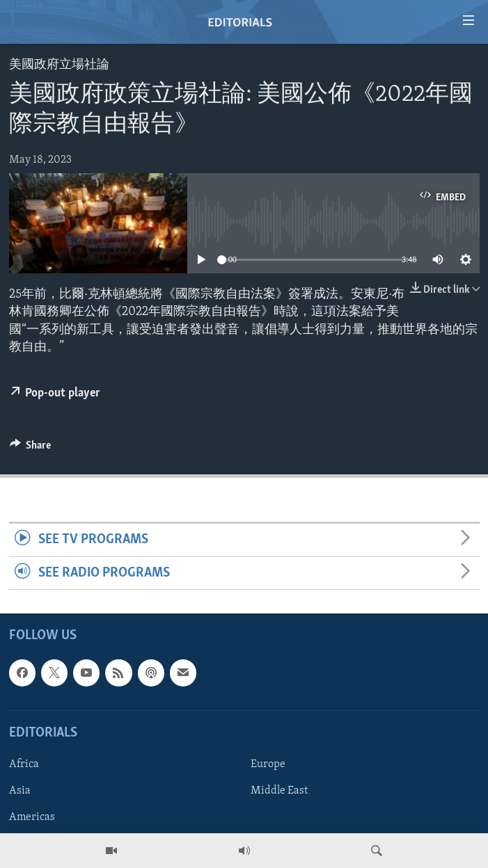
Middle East (279, 791)
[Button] (31, 449)
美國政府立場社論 (59, 65)
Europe (268, 764)
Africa (24, 764)
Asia (20, 791)
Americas (32, 817)
